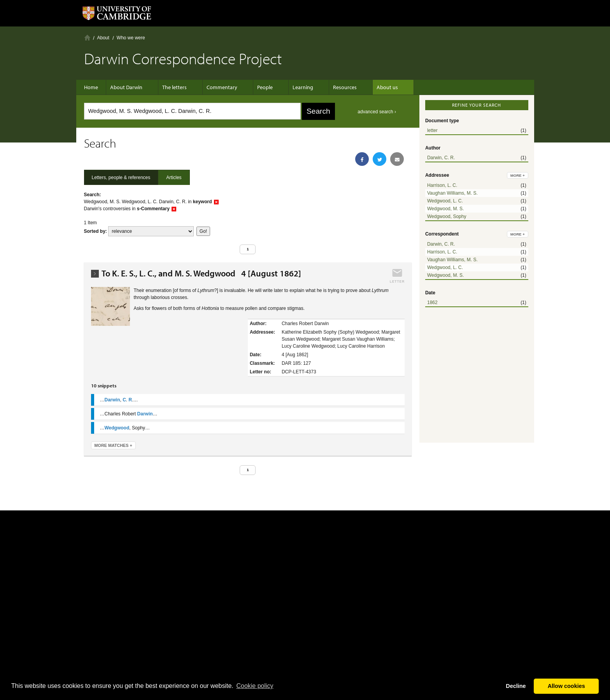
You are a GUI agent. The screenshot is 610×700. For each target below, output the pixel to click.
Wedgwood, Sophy (447, 216)
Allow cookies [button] (566, 686)
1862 (432, 303)
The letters (174, 87)
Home (87, 38)
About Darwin (130, 87)
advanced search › (377, 112)
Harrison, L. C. (442, 185)
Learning (291, 87)
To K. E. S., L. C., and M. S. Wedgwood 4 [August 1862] (201, 273)
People (257, 87)
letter (432, 130)
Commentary (218, 87)
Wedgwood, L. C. (445, 201)
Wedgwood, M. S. (446, 209)
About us (368, 87)
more (518, 175)
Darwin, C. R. (441, 158)
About (103, 38)
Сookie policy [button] (255, 686)
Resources (329, 87)
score (151, 231)
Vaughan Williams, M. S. (452, 193)
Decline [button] (516, 686)
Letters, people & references (121, 178)
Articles (174, 178)
